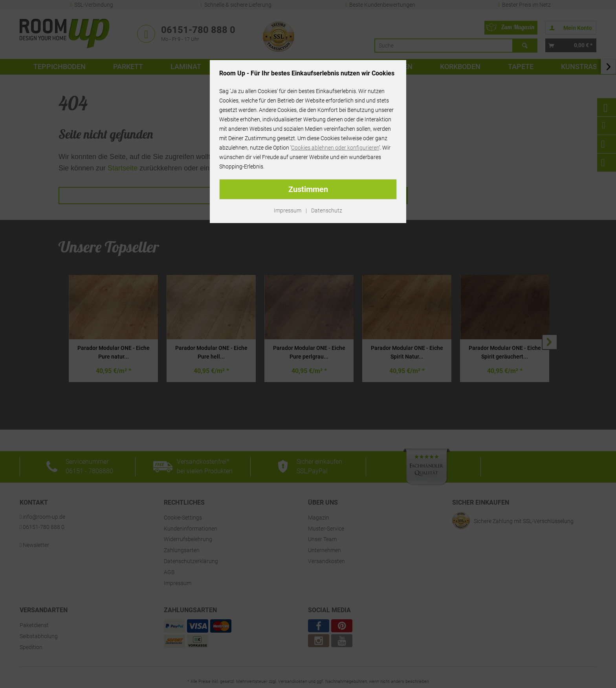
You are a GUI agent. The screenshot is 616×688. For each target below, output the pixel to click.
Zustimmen (308, 189)
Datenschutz (327, 210)
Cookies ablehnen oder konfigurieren (335, 148)
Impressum (288, 210)
